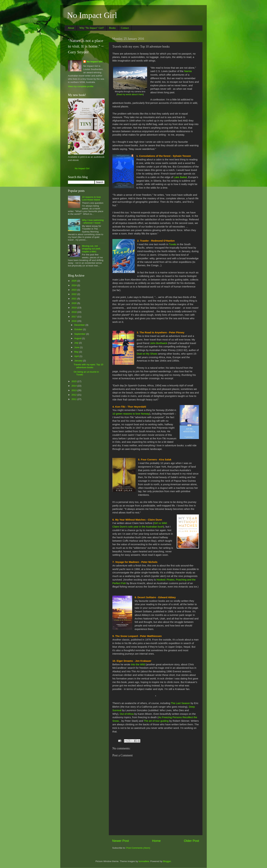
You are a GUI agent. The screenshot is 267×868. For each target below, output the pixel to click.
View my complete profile (81, 86)
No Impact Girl (92, 15)
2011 (74, 399)
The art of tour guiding (156, 721)
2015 (74, 381)
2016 (74, 321)
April (77, 356)
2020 (74, 303)
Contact (125, 28)
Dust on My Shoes (147, 354)
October (79, 329)
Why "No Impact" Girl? (92, 28)
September (80, 334)
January (79, 361)
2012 (74, 395)
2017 (74, 317)
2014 (74, 386)
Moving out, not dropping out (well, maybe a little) (91, 249)
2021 (74, 299)
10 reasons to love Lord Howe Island (91, 198)
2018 (74, 312)
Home (156, 841)
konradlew (144, 861)
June (77, 347)
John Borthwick (159, 343)
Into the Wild (138, 664)
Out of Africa (127, 714)
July (77, 343)
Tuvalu (173, 244)
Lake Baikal (180, 177)
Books (112, 28)
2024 (74, 285)
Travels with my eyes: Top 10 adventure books (88, 366)
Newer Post (121, 841)
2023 (74, 290)
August (78, 338)
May (77, 352)
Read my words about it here (130, 94)
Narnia (188, 71)
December (80, 325)
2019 (74, 308)
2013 (74, 390)
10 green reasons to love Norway (131, 414)
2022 (74, 294)
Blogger (167, 861)
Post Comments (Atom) (138, 848)
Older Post (191, 841)
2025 (74, 281)
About (71, 28)
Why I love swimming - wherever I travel (93, 221)
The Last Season (180, 703)
